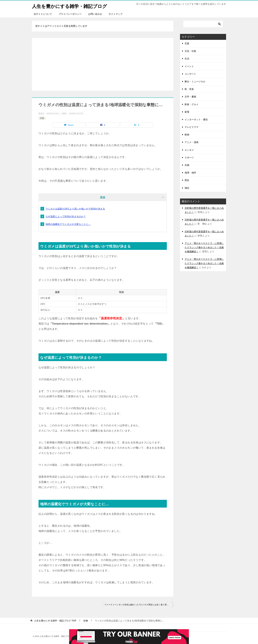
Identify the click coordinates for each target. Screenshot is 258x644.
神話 (187, 188)
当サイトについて (43, 14)
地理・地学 (190, 173)
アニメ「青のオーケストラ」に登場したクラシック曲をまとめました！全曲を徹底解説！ (204, 247)
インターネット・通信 (196, 119)
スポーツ (189, 158)
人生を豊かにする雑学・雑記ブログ (72, 6)
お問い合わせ (95, 14)
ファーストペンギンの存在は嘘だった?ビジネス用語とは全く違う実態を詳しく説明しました (139, 605)
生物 (42, 118)
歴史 (187, 180)
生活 (187, 59)
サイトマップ (116, 14)
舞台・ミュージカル (195, 81)
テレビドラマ (192, 127)
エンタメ (189, 150)
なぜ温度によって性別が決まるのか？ (66, 216)
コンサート (190, 74)
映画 (187, 135)
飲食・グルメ (192, 104)
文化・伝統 (190, 51)
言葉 (187, 43)
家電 (187, 112)
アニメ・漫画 (192, 142)
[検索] (203, 24)
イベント (189, 66)
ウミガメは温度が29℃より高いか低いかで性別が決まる (75, 209)
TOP (55, 621)
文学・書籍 (190, 97)
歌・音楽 (189, 89)
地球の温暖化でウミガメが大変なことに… (68, 224)
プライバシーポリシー (70, 14)
